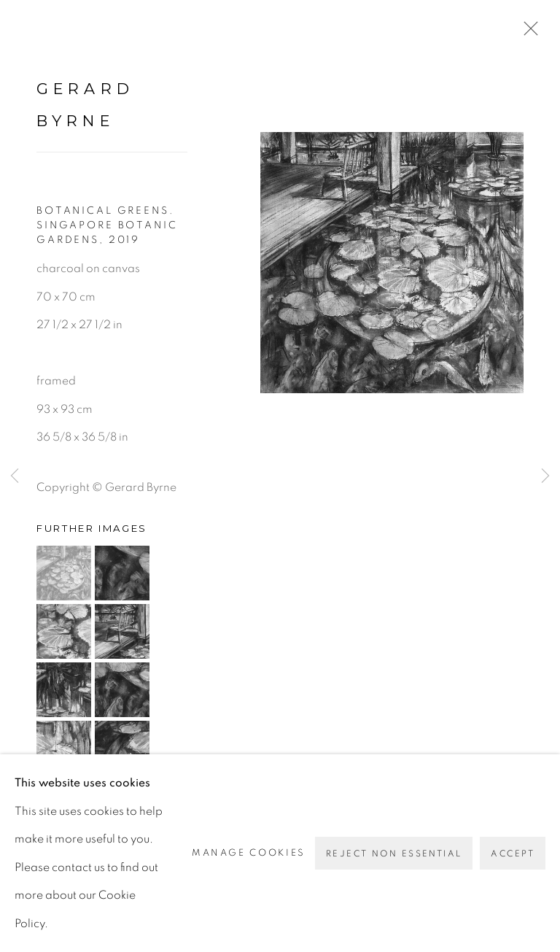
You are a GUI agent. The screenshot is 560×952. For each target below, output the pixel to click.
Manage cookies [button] (249, 853)
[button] (64, 573)
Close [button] (527, 33)
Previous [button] (15, 476)
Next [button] (545, 476)
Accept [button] (513, 854)
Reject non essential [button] (394, 854)
